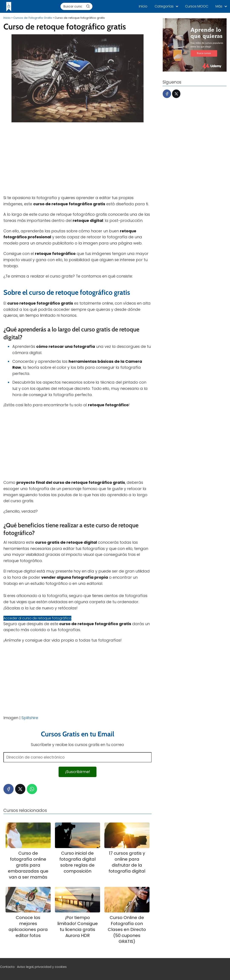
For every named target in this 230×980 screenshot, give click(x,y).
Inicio (143, 6)
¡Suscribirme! (78, 772)
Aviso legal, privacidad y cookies (42, 967)
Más (219, 6)
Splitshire (30, 718)
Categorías (164, 6)
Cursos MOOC (197, 6)
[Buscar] (88, 6)
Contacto (7, 967)
